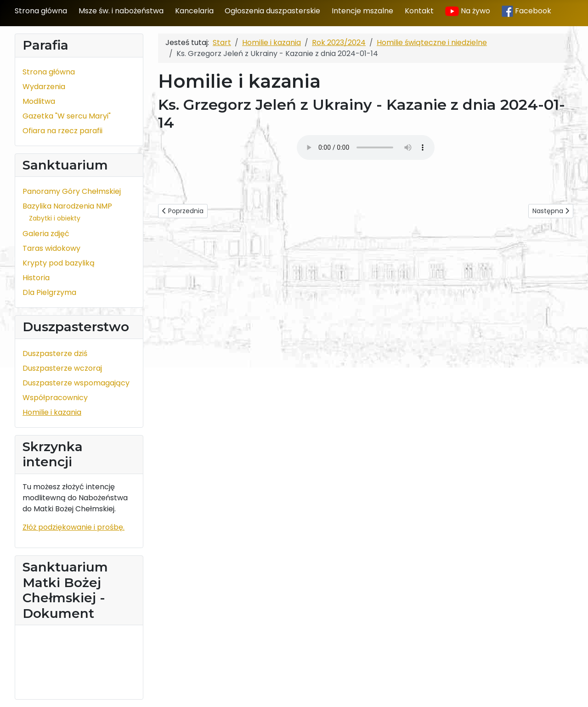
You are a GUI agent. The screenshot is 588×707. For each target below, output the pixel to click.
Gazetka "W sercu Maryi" (67, 116)
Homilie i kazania (52, 412)
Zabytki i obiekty (55, 218)
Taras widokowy (51, 248)
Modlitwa (39, 101)
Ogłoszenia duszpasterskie (272, 11)
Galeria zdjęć (46, 234)
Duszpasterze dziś (55, 353)
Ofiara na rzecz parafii (62, 131)
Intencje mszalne (362, 11)
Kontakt (419, 11)
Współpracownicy (55, 398)
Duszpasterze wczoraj (62, 368)
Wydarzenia (44, 87)
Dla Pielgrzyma (49, 292)
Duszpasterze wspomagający (76, 383)
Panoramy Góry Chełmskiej (72, 191)
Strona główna (41, 11)
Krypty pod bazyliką (59, 263)
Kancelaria (194, 11)
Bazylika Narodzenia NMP (67, 206)
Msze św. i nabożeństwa (121, 11)
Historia (36, 278)
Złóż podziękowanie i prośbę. (73, 527)
